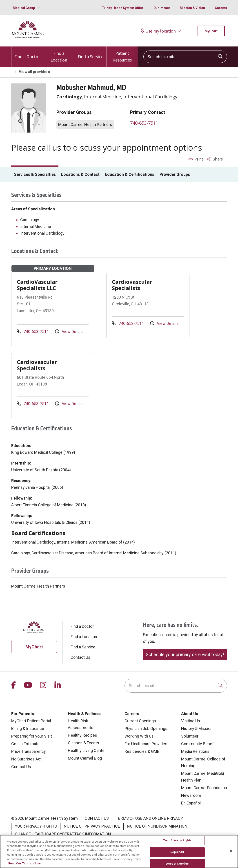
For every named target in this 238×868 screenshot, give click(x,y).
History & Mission (197, 728)
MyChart (211, 31)
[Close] (231, 854)
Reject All (177, 855)
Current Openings (140, 721)
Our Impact (162, 8)
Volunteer (190, 736)
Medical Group (24, 8)
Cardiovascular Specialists (132, 285)
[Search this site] (185, 57)
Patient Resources (122, 55)
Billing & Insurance (28, 728)
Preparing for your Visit (32, 736)
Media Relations (195, 751)
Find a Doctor (27, 53)
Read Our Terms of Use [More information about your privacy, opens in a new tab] (24, 866)
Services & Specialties (35, 174)
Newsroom (191, 795)
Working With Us (139, 736)
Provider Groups (175, 174)
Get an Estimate (25, 744)
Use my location (158, 31)
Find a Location (59, 55)
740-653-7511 (144, 123)
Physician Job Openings (146, 728)
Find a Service (91, 53)
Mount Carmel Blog (85, 758)
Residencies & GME (142, 751)
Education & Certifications (130, 174)
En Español (191, 803)
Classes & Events (83, 743)
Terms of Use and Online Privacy (149, 818)
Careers (221, 8)
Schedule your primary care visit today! (185, 654)
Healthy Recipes (82, 735)
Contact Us (80, 657)
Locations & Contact (80, 174)
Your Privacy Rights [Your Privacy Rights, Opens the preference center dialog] (177, 843)
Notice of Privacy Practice (92, 826)
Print (196, 159)
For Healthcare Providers (147, 744)
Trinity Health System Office (123, 8)
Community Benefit (198, 744)
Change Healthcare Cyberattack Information (63, 834)
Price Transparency (29, 751)
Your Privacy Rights (36, 826)
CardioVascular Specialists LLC (37, 285)
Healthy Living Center (87, 750)
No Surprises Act (26, 759)
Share (215, 159)
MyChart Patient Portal (31, 721)
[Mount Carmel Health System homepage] (28, 37)
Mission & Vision (192, 8)
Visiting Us (191, 721)
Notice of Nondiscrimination (157, 826)
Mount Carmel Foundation (204, 788)
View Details (69, 332)
